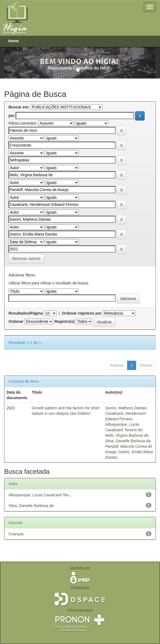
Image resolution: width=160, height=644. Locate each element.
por (12, 116)
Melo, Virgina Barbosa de (127, 435)
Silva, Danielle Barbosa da (128, 441)
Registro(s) (64, 321)
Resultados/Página (26, 313)
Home (14, 41)
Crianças (16, 534)
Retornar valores (26, 259)
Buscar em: (19, 107)
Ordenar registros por (82, 313)
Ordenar (16, 321)
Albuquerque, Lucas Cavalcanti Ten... (40, 495)
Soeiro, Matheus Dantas (126, 408)
